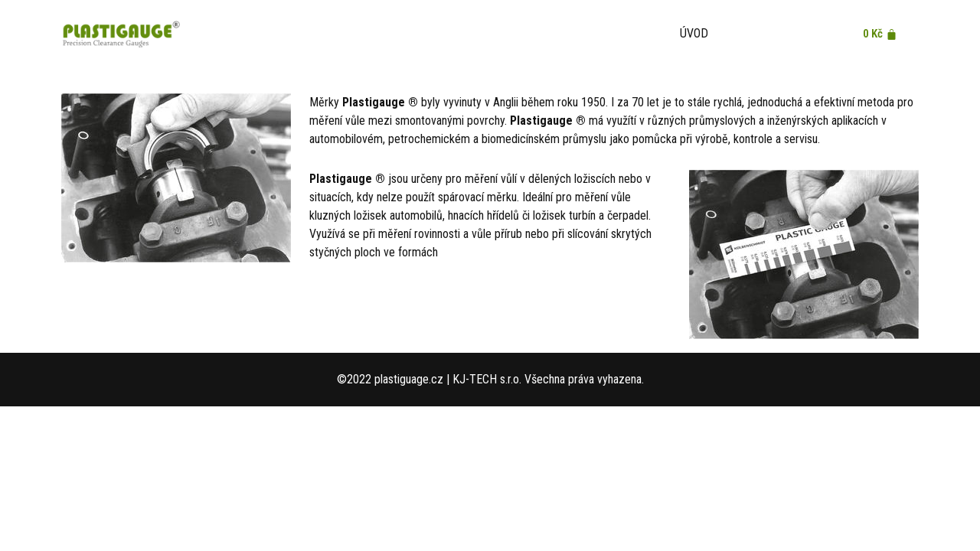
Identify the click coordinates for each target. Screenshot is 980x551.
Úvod (694, 33)
